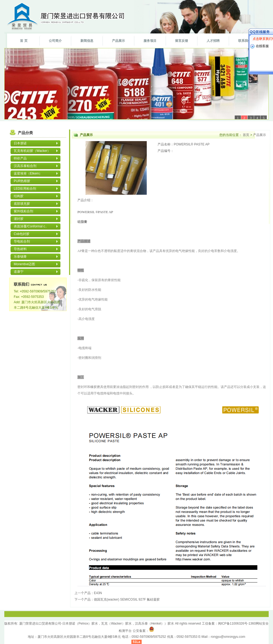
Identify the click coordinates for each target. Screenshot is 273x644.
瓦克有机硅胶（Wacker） (32, 151)
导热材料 (20, 249)
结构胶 (19, 196)
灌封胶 (19, 219)
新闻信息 (87, 41)
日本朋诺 (20, 143)
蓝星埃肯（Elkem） (28, 173)
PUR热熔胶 (22, 181)
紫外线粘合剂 (23, 211)
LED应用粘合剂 (25, 189)
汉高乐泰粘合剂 (25, 166)
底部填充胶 (22, 204)
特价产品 (20, 158)
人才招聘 (213, 41)
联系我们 (245, 41)
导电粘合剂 (22, 241)
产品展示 (118, 41)
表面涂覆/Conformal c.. (30, 226)
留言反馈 (182, 41)
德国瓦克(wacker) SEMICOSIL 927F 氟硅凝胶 (127, 599)
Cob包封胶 (22, 234)
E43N (98, 593)
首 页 (24, 41)
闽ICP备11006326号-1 (234, 623)
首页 (246, 135)
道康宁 (19, 272)
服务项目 (150, 41)
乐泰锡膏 (20, 257)
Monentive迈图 (24, 264)
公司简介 (55, 41)
